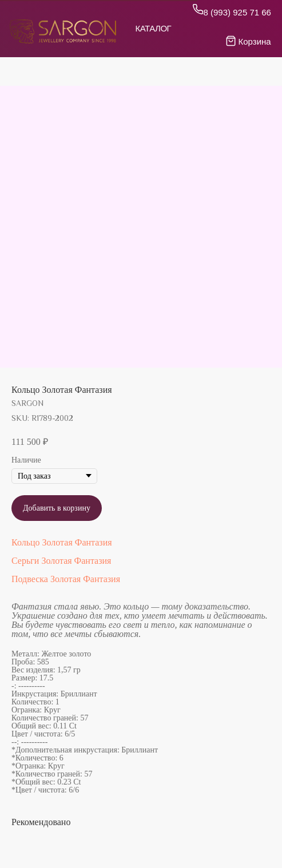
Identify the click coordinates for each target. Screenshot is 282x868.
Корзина (255, 41)
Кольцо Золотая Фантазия (62, 542)
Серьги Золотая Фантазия (61, 561)
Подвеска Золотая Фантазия (66, 579)
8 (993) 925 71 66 (237, 12)
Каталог (154, 28)
